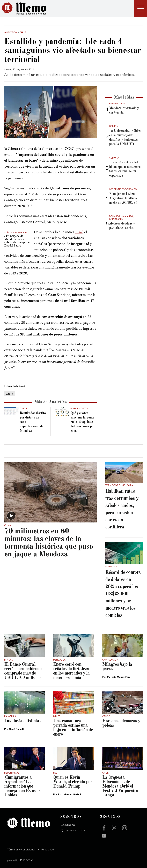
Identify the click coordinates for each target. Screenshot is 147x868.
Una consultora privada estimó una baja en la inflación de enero (73, 728)
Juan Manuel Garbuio (70, 794)
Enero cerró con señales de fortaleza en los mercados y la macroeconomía (71, 671)
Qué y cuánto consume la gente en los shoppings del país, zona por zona (83, 422)
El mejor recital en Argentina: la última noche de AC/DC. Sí (123, 198)
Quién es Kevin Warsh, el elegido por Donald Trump (73, 782)
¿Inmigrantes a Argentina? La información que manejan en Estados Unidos (22, 786)
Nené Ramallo (17, 729)
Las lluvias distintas (23, 721)
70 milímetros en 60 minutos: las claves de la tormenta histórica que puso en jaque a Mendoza (49, 543)
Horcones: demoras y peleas (121, 723)
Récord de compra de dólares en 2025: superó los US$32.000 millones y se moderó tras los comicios (123, 594)
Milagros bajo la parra (117, 667)
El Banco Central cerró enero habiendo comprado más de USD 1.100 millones (23, 671)
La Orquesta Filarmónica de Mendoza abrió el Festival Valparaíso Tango (120, 786)
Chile (10, 394)
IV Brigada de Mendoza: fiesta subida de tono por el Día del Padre (17, 241)
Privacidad (48, 850)
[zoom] (51, 112)
